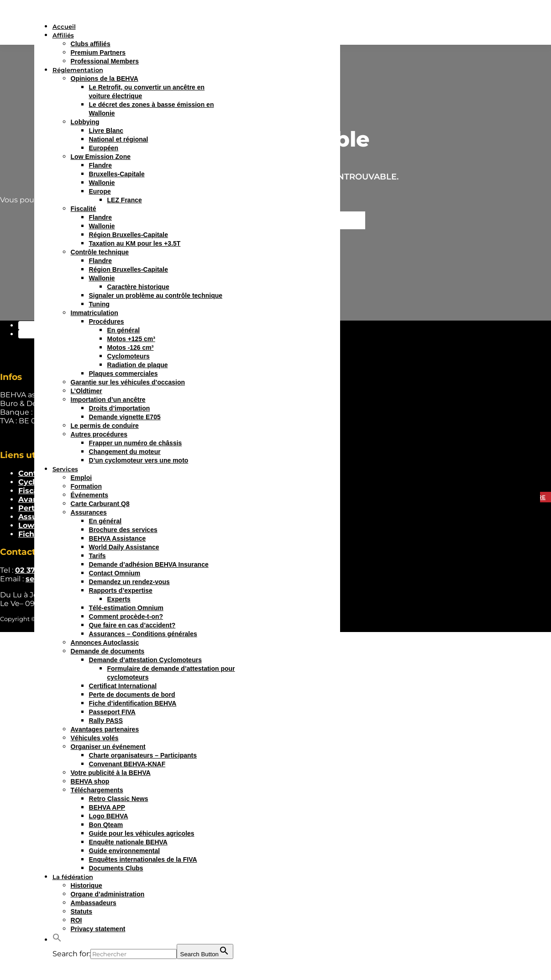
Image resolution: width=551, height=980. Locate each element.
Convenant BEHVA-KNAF (127, 764)
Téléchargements (97, 790)
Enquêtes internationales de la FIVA (143, 859)
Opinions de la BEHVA (105, 79)
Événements (89, 495)
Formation (86, 486)
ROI (76, 920)
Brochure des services (123, 530)
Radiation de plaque (138, 365)
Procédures (107, 321)
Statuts (81, 912)
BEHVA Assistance (118, 538)
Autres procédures (99, 434)
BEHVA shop (90, 781)
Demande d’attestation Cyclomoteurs (145, 660)
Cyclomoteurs (129, 356)
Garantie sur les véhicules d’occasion (128, 382)
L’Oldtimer (87, 391)
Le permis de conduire (105, 426)
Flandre (101, 165)
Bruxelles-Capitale (117, 174)
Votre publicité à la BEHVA (111, 773)
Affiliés (63, 35)
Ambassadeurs (94, 903)
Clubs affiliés (91, 44)
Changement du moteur (125, 452)
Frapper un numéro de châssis (136, 443)
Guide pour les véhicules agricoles (142, 833)
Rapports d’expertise (121, 590)
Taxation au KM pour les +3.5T (135, 243)
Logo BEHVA (109, 816)
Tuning (100, 304)
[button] (57, 940)
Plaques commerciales (123, 374)
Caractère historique (138, 287)
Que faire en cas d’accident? (132, 625)
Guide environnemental (125, 851)
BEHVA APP (107, 807)
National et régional (119, 139)
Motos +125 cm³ (131, 339)
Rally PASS (106, 721)
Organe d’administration (108, 894)
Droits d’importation (120, 408)
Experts (119, 599)
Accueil (64, 26)
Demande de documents (108, 651)
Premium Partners (98, 53)
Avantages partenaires (105, 729)
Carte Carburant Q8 (100, 504)
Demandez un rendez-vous (129, 582)
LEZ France (125, 200)
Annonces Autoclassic (105, 643)
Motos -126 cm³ (131, 348)
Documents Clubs (116, 868)
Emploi (81, 478)
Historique (87, 885)
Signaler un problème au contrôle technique (156, 295)
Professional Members (105, 61)
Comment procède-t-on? (126, 616)
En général (124, 330)
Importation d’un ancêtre (108, 400)
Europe (100, 191)
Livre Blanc (106, 131)
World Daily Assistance (124, 547)
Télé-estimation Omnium (126, 608)
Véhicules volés (95, 738)
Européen (104, 148)
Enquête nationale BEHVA (128, 842)
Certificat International (123, 686)
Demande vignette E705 (125, 417)
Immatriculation (94, 313)
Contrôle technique (100, 252)
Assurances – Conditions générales (143, 634)
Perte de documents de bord (132, 695)
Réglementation (78, 70)
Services (65, 469)
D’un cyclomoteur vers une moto (139, 460)
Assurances (89, 512)
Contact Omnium (115, 573)
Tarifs (97, 556)
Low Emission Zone (101, 157)
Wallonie (102, 183)
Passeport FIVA (112, 712)
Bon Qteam (106, 825)
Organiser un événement (108, 747)
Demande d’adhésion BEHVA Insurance (149, 564)
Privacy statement (98, 929)
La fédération (73, 877)
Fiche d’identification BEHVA (133, 703)
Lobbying (85, 122)
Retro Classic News (119, 799)
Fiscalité (84, 209)
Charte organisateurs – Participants (143, 755)
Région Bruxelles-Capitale (129, 235)
